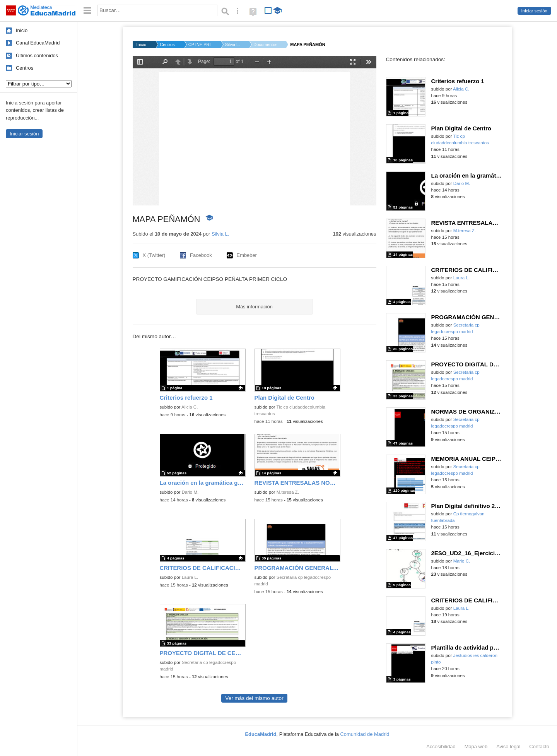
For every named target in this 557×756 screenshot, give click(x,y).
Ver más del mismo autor (254, 698)
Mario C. (462, 561)
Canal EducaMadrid (38, 43)
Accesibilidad (441, 747)
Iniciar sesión (534, 11)
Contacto (539, 747)
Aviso (508, 747)
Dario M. (190, 492)
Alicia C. (190, 407)
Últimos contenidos (37, 56)
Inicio (22, 30)
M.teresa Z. (288, 492)
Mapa (476, 747)
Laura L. (190, 577)
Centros (25, 68)
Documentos (265, 44)
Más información (254, 307)
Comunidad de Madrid (365, 734)
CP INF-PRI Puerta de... (200, 44)
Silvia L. (233, 44)
